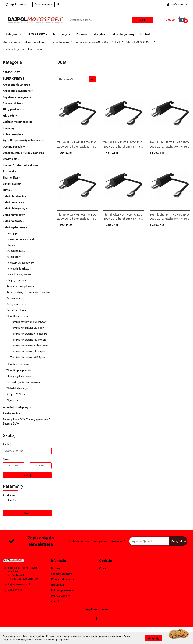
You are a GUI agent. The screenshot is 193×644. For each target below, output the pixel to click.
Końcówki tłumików (19, 269)
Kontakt (145, 34)
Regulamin (57, 585)
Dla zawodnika (13, 103)
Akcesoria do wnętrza (17, 85)
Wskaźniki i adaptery (17, 407)
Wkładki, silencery (18, 388)
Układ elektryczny (15, 209)
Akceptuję (153, 638)
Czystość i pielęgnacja (17, 97)
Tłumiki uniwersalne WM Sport (28, 357)
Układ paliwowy (14, 221)
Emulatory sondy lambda (21, 239)
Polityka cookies (61, 596)
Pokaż (27, 513)
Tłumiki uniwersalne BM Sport (27, 328)
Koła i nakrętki (13, 134)
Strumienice (13, 298)
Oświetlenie (11, 159)
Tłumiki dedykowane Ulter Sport (29, 322)
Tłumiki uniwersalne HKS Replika (29, 334)
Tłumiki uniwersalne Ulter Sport (28, 351)
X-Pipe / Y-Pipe (16, 394)
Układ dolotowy (13, 202)
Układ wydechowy (15, 227)
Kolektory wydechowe (20, 263)
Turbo (7, 190)
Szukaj (27, 475)
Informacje (62, 34)
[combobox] (76, 79)
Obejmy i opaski (14, 147)
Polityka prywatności (63, 590)
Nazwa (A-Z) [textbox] (66, 79)
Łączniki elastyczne (19, 275)
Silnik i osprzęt (13, 184)
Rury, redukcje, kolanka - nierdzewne (28, 292)
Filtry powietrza (14, 110)
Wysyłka (99, 34)
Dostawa (56, 568)
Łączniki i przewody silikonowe (23, 141)
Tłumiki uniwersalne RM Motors (28, 340)
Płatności (82, 34)
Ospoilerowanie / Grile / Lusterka (24, 153)
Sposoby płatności (62, 574)
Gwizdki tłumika (16, 251)
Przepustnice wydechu (21, 286)
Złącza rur (12, 400)
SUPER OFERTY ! (13, 79)
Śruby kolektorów (17, 304)
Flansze (12, 245)
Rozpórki (9, 171)
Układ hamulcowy (15, 215)
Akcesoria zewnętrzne (18, 91)
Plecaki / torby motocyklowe (21, 165)
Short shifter (12, 178)
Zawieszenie (12, 413)
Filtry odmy (10, 116)
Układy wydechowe (19, 376)
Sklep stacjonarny (122, 34)
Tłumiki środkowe (18, 364)
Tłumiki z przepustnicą (19, 370)
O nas (103, 568)
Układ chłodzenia (15, 196)
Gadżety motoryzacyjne (19, 122)
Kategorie (13, 34)
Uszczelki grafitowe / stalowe (23, 382)
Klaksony (9, 128)
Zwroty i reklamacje (63, 579)
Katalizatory (14, 257)
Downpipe (13, 233)
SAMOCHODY (37, 34)
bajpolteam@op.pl (19, 584)
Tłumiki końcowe (17, 316)
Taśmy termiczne (16, 310)
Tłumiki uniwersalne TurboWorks (29, 346)
